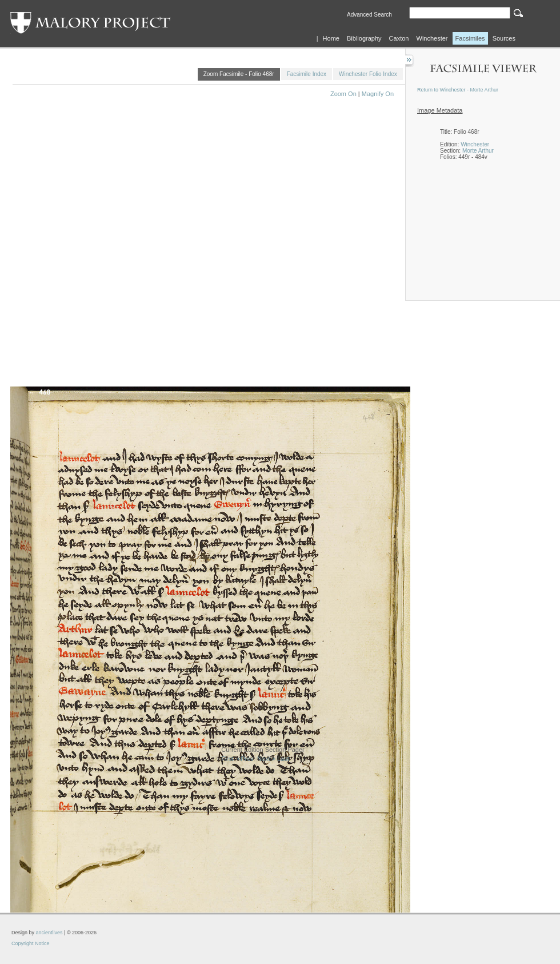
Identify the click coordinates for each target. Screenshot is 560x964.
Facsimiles (470, 38)
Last (283, 759)
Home (331, 38)
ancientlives (49, 933)
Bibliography (364, 38)
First (227, 759)
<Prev (245, 759)
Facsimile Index (307, 74)
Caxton (399, 38)
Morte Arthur (478, 151)
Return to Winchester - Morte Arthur (458, 90)
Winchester (432, 38)
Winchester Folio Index (368, 74)
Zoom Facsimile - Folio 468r (239, 74)
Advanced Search (369, 15)
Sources (504, 38)
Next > (266, 759)
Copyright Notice (31, 943)
